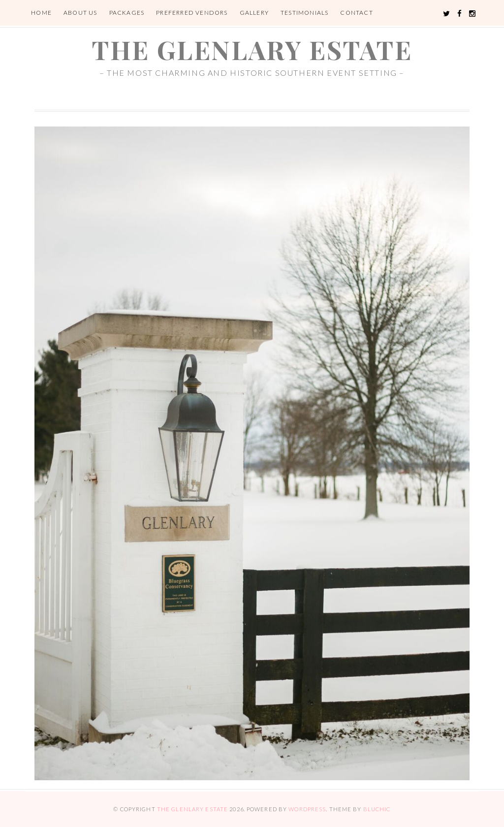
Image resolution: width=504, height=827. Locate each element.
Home (41, 13)
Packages (127, 13)
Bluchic (377, 809)
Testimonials (304, 13)
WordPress (307, 809)
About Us (80, 13)
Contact (356, 13)
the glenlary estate (252, 49)
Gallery (254, 13)
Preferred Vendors (192, 13)
